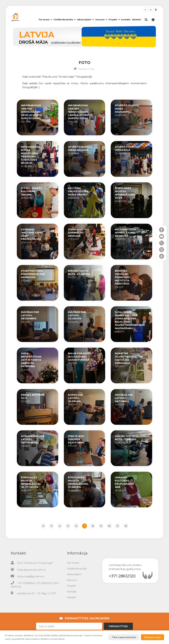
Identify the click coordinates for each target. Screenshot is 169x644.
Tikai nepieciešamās (124, 637)
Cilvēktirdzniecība (65, 20)
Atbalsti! (136, 20)
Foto (92, 69)
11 (118, 526)
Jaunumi (101, 20)
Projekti (114, 20)
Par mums (45, 20)
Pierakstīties (118, 626)
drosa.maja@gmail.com (31, 576)
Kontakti (126, 20)
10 (109, 526)
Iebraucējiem (85, 20)
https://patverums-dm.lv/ (31, 570)
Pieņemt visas (152, 637)
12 (126, 526)
